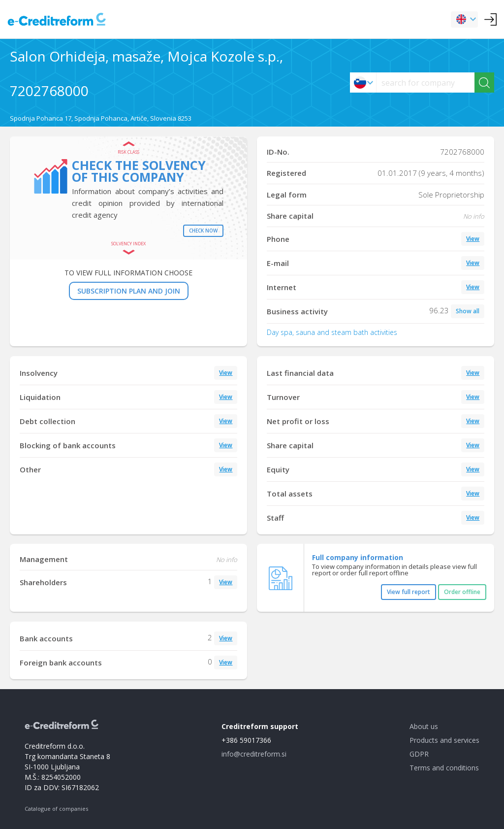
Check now (203, 231)
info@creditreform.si (254, 754)
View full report (409, 592)
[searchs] (425, 83)
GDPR (419, 754)
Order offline (462, 592)
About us (424, 726)
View (473, 239)
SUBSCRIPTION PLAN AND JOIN (129, 291)
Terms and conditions (444, 768)
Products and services (444, 740)
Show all (468, 311)
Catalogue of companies (56, 809)
